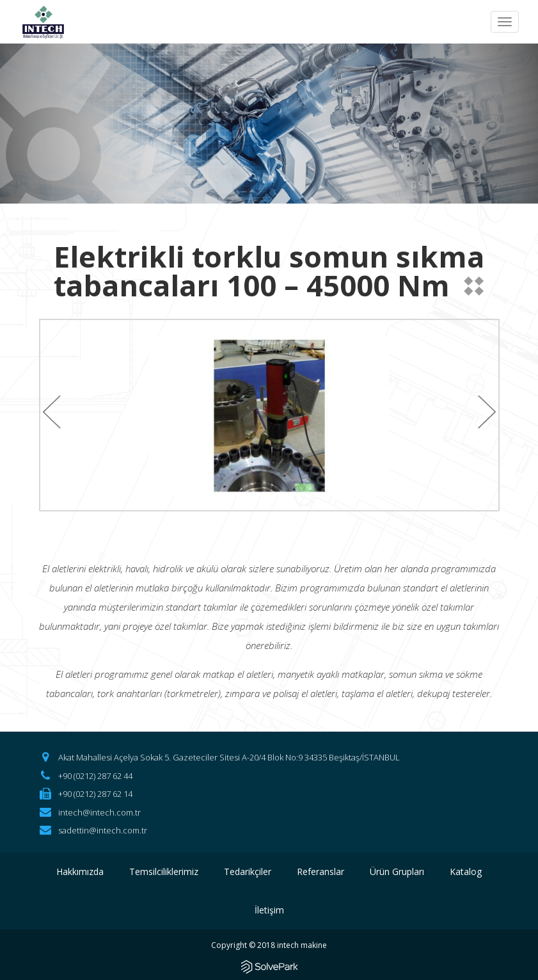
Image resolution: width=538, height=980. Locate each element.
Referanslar (320, 872)
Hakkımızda (80, 872)
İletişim (269, 910)
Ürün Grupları (397, 872)
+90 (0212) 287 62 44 (95, 776)
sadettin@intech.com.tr (103, 830)
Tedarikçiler (248, 872)
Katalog (466, 872)
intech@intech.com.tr (99, 812)
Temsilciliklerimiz (164, 872)
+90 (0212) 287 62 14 (95, 794)
